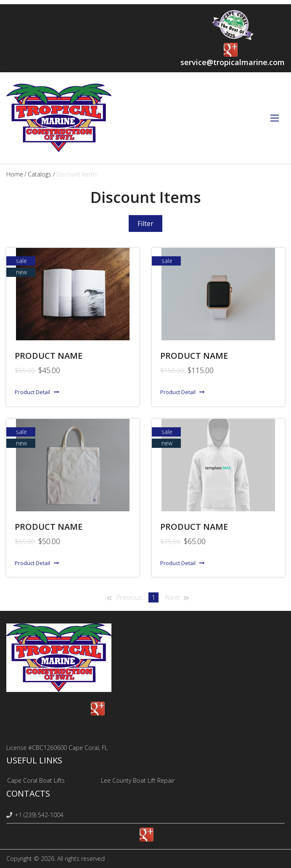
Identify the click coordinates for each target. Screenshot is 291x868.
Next (172, 597)
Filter (145, 224)
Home (15, 174)
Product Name (194, 527)
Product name (49, 356)
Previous (129, 597)
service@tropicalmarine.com (233, 62)
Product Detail (32, 392)
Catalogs (40, 174)
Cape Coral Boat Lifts (36, 780)
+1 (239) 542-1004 (35, 815)
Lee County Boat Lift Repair (138, 780)
